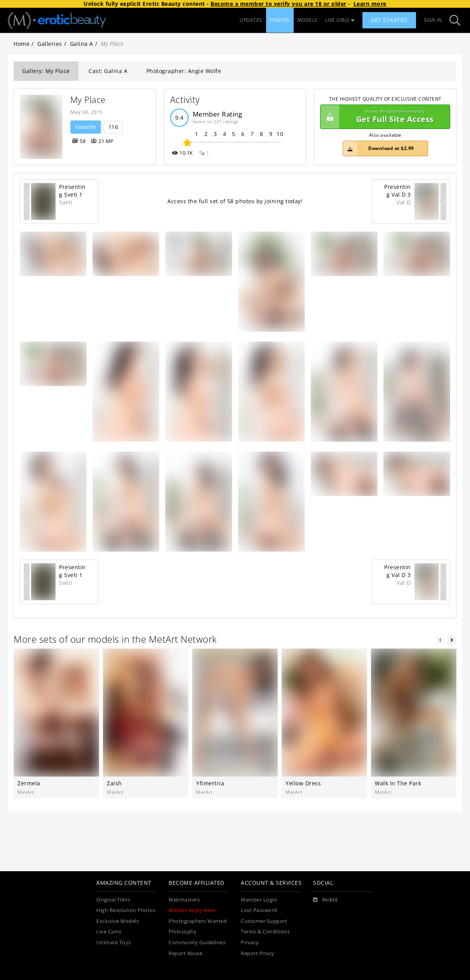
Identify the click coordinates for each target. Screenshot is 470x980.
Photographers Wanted (198, 921)
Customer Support (264, 921)
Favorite (86, 127)
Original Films (113, 900)
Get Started (389, 20)
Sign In (433, 20)
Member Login (259, 900)
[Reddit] (326, 900)
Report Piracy (258, 953)
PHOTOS (280, 20)
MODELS (308, 20)
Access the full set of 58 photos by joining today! (235, 201)
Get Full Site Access (383, 117)
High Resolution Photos (126, 910)
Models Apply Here (192, 910)
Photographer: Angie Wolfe (184, 71)
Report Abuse (185, 953)
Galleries (50, 44)
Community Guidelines (197, 943)
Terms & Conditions (265, 932)
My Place (88, 100)
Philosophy (183, 932)
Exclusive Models (117, 921)
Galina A (82, 44)
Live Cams (109, 932)
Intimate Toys (114, 943)
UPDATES (251, 20)
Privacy (250, 943)
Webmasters (184, 900)
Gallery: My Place (46, 71)
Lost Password (259, 910)
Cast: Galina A (108, 71)
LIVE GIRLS (340, 20)
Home (22, 44)
